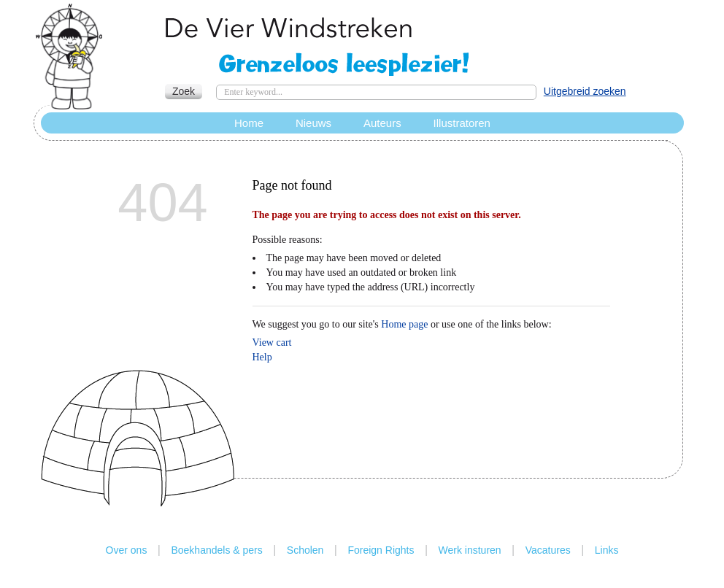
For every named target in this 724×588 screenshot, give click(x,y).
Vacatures (548, 550)
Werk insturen (470, 550)
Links (607, 550)
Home (249, 123)
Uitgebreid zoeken (585, 91)
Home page (404, 324)
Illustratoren (462, 123)
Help (262, 357)
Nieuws (313, 123)
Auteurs (382, 123)
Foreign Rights (381, 550)
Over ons (127, 550)
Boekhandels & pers (216, 550)
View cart (272, 343)
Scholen (305, 550)
